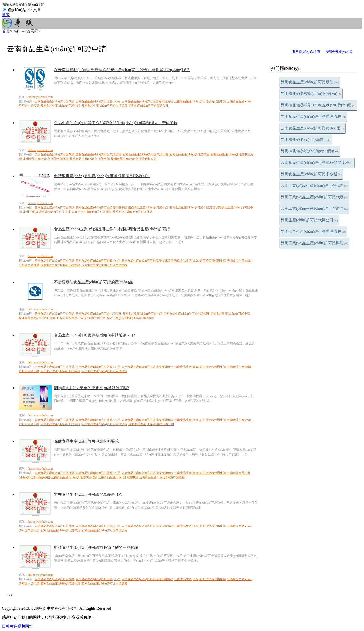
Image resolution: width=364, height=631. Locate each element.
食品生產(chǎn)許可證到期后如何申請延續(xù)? (94, 335)
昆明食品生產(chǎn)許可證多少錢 (311, 174)
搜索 (6, 15)
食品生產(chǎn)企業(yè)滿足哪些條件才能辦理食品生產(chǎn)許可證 (112, 229)
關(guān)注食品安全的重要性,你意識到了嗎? (91, 388)
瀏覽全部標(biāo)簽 (339, 52)
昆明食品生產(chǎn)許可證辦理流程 (313, 116)
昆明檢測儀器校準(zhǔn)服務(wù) (311, 93)
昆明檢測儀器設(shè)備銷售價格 (310, 151)
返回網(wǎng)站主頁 (306, 52)
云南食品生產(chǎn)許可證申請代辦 (145, 154)
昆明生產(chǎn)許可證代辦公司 (309, 220)
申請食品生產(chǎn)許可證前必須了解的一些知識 (96, 547)
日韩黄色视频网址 (17, 626)
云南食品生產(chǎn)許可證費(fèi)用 (313, 128)
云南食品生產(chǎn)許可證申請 (60, 106)
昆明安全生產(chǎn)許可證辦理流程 (313, 231)
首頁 (6, 31)
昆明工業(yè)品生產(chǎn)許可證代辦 (314, 197)
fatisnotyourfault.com (40, 97)
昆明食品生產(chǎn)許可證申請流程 (98, 154)
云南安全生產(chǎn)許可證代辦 (92, 212)
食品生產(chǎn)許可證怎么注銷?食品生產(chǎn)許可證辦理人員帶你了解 (116, 123)
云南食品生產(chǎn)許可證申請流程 (104, 106)
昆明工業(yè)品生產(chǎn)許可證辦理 (314, 243)
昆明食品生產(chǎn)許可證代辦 (55, 154)
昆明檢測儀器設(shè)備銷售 (306, 140)
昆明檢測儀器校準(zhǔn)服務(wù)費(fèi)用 (318, 105)
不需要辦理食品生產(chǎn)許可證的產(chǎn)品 (94, 282)
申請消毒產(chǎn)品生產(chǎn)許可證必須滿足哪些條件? (102, 176)
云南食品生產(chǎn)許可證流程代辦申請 (200, 101)
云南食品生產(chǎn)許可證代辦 (55, 101)
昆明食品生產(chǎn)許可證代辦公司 (134, 159)
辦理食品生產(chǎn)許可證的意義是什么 (88, 494)
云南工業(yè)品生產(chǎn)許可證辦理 (314, 208)
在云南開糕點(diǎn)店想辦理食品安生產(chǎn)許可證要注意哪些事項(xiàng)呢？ (122, 70)
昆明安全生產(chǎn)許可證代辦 (133, 212)
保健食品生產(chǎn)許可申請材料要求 (86, 441)
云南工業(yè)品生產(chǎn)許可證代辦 (314, 186)
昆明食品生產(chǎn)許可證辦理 (310, 82)
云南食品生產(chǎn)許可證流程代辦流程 (317, 163)
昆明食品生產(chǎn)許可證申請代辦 (46, 159)
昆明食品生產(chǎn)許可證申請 (90, 159)
